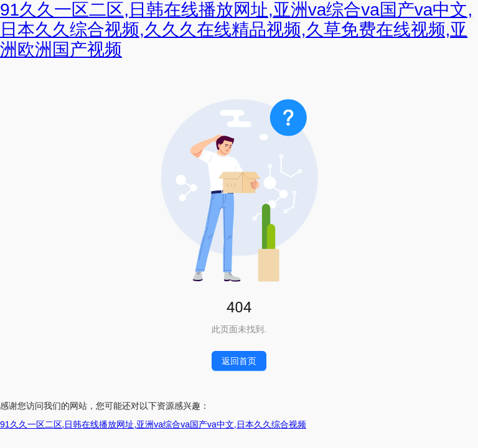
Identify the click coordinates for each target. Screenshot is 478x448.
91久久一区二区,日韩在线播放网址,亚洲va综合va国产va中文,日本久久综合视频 (153, 424)
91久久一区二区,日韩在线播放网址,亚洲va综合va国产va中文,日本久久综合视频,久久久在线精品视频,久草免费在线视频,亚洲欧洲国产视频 (236, 30)
